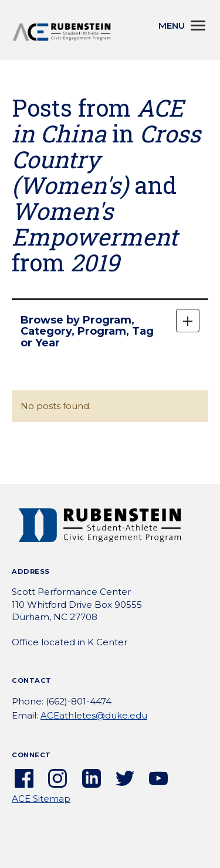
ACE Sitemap (41, 799)
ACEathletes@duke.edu (94, 715)
